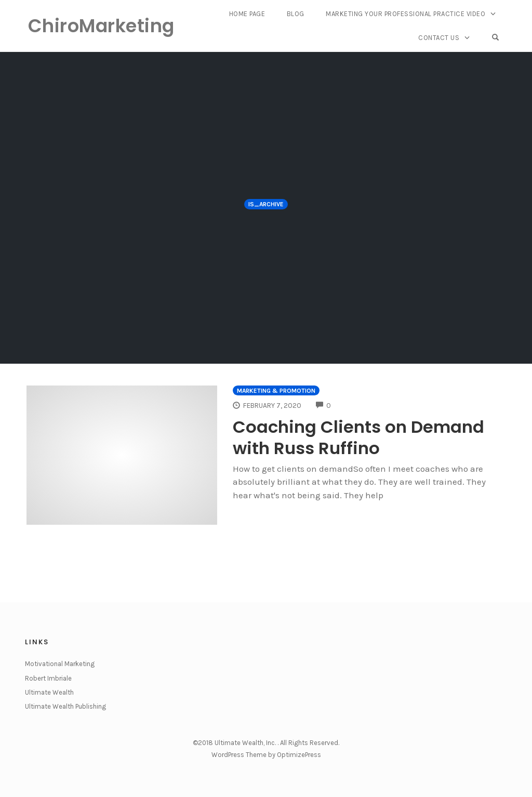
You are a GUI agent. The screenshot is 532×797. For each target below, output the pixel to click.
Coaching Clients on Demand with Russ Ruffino (367, 437)
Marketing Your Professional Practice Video (406, 14)
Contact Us (441, 37)
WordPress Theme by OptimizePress (266, 755)
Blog (297, 14)
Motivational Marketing (60, 664)
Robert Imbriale (48, 678)
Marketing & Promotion (276, 391)
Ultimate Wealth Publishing (65, 706)
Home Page (249, 14)
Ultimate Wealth (49, 692)
